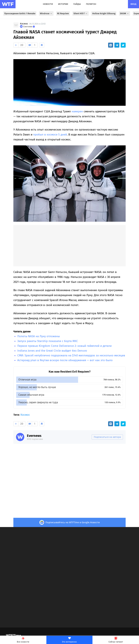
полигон (91, 4)
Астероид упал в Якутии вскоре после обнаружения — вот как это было (65, 360)
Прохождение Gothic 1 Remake (20, 13)
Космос (24, 24)
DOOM (125, 13)
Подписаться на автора (107, 437)
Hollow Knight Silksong (104, 13)
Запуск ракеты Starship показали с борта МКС (48, 341)
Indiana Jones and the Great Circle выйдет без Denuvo (52, 351)
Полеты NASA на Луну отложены (39, 336)
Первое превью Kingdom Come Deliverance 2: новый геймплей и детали (64, 346)
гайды (77, 4)
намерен (77, 111)
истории (63, 4)
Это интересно (69, 640)
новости (48, 4)
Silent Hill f (81, 13)
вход (133, 4)
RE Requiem (63, 13)
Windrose (46, 13)
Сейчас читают (116, 640)
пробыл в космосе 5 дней (50, 135)
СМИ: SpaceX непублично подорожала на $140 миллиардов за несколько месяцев (71, 355)
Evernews (34, 436)
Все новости (23, 640)
